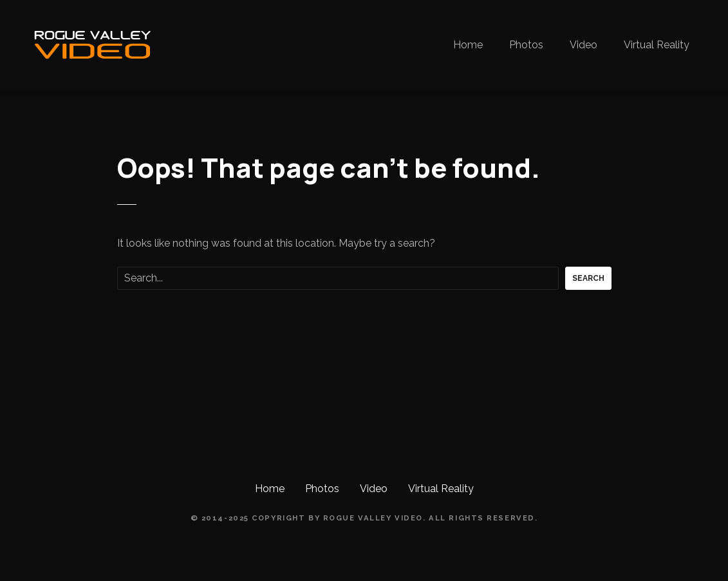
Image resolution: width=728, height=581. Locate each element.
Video (583, 45)
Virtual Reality (657, 45)
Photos (526, 45)
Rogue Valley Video (373, 518)
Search (588, 278)
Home (468, 45)
